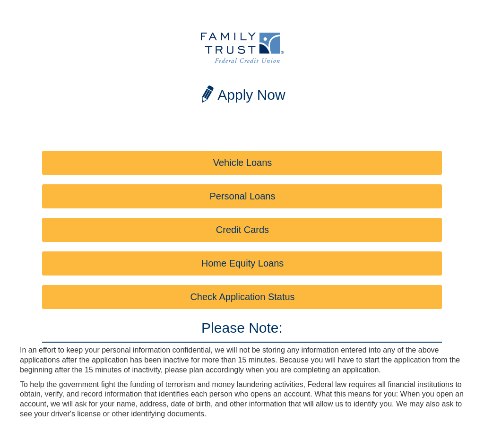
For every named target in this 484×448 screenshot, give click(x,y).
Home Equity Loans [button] (243, 263)
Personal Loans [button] (243, 196)
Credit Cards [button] (242, 230)
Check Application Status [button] (242, 297)
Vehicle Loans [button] (243, 163)
